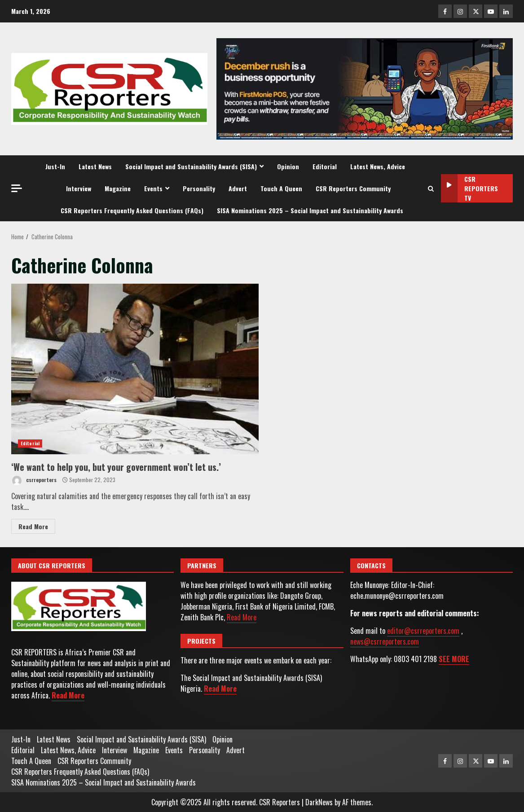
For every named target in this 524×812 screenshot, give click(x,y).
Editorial (325, 166)
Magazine (118, 188)
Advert (238, 188)
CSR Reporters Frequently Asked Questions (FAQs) (132, 210)
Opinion (288, 166)
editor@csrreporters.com (423, 631)
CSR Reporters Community (353, 188)
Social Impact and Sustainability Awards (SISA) (191, 166)
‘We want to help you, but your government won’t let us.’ (135, 369)
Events (153, 188)
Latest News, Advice (378, 166)
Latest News (95, 166)
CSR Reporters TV (469, 188)
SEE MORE (454, 659)
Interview (79, 188)
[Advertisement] (365, 88)
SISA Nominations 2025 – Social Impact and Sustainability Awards (310, 210)
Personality (199, 188)
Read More (33, 526)
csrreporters (34, 481)
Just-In (55, 166)
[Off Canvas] (17, 188)
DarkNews (319, 802)
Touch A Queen (281, 188)
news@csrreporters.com (385, 641)
